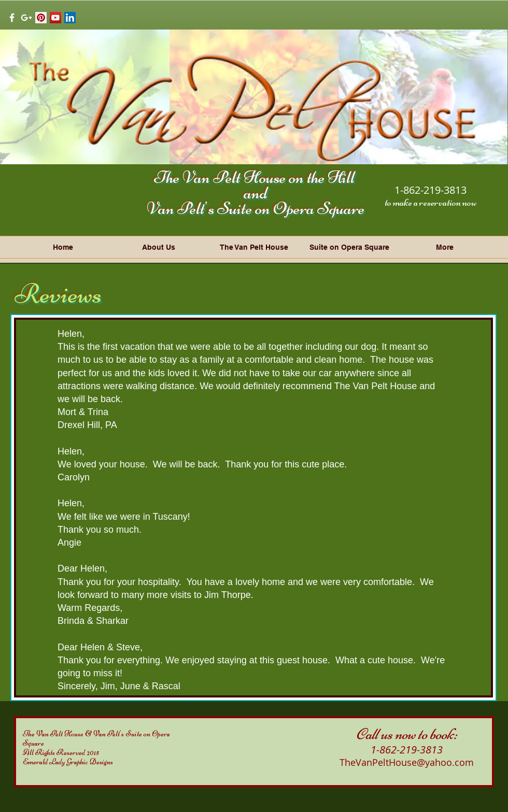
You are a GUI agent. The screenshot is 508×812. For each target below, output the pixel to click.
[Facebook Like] (113, 17)
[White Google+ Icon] (26, 18)
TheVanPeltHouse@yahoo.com (407, 762)
